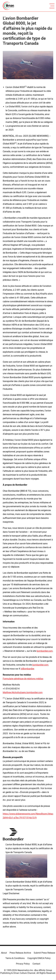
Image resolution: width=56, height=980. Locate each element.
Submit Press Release (44, 953)
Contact (36, 964)
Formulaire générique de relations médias (23, 679)
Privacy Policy (23, 964)
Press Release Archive (20, 953)
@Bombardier (27, 669)
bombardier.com (45, 651)
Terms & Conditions (15, 958)
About (4, 953)
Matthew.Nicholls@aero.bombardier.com (23, 692)
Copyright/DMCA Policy (39, 958)
